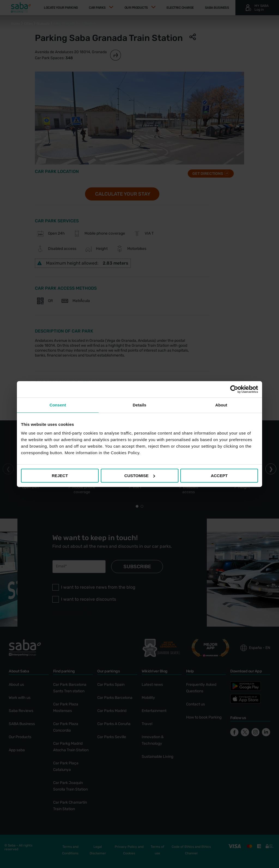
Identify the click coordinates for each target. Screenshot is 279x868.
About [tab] (221, 405)
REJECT (60, 476)
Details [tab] (139, 405)
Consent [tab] (58, 405)
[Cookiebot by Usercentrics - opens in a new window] (234, 389)
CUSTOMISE (140, 476)
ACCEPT (219, 476)
